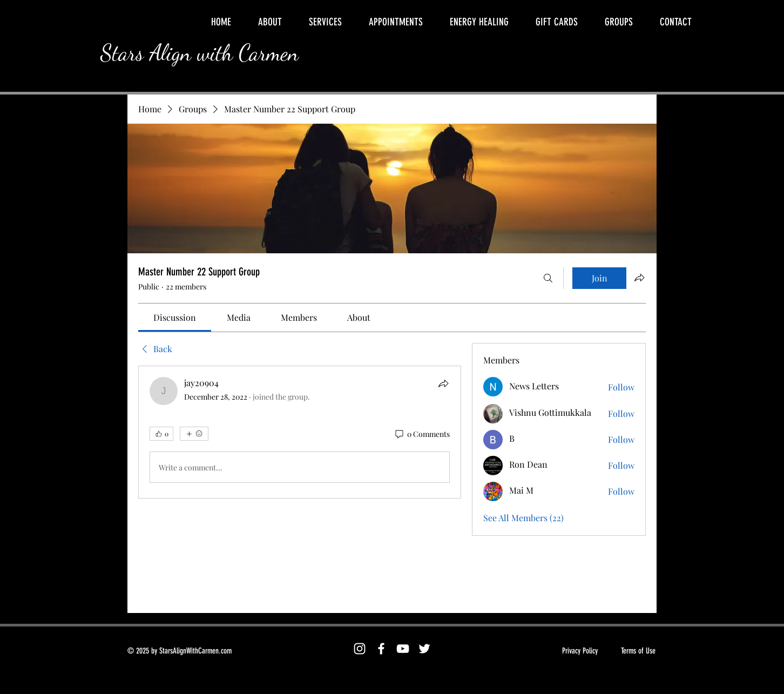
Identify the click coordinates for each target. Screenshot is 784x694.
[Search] (548, 278)
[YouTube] (403, 649)
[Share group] (639, 278)
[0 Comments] (422, 434)
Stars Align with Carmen (200, 53)
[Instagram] (360, 649)
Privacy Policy (580, 651)
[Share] (443, 383)
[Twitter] (424, 649)
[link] (175, 317)
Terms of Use (638, 651)
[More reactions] (194, 434)
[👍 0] (161, 434)
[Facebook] (381, 649)
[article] (300, 432)
